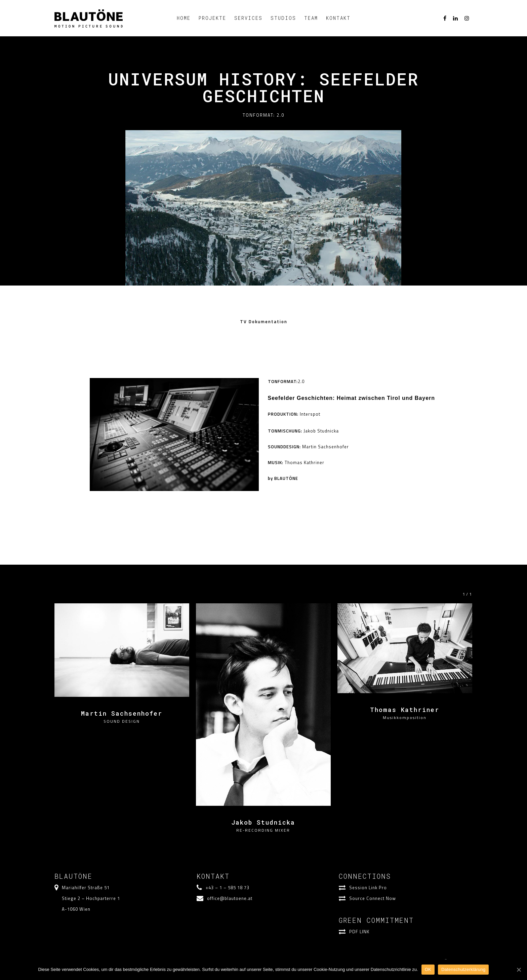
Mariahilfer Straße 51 (86, 887)
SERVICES (248, 18)
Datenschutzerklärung (463, 969)
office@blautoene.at (230, 898)
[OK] (519, 970)
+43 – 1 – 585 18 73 (228, 887)
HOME (184, 18)
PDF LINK (359, 931)
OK (428, 969)
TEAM (311, 18)
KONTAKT (338, 18)
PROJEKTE (212, 18)
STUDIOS (283, 18)
